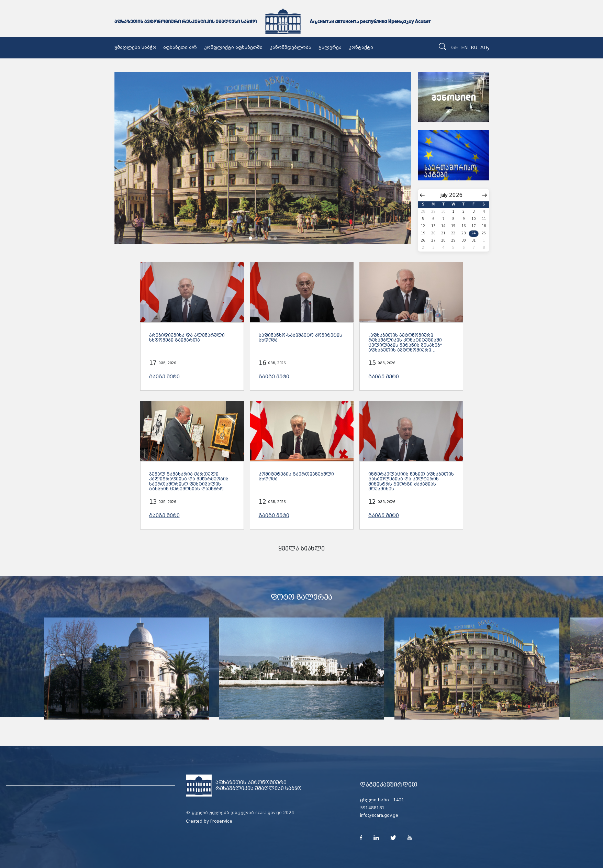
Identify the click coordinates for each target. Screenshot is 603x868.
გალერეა (330, 47)
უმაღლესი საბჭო (135, 47)
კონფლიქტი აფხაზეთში (233, 47)
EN (464, 47)
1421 (399, 800)
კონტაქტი (361, 47)
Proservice (221, 821)
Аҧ (485, 47)
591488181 (372, 808)
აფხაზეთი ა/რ (180, 47)
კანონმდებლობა (291, 47)
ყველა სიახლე (301, 549)
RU (474, 47)
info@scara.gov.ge (379, 815)
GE (455, 47)
